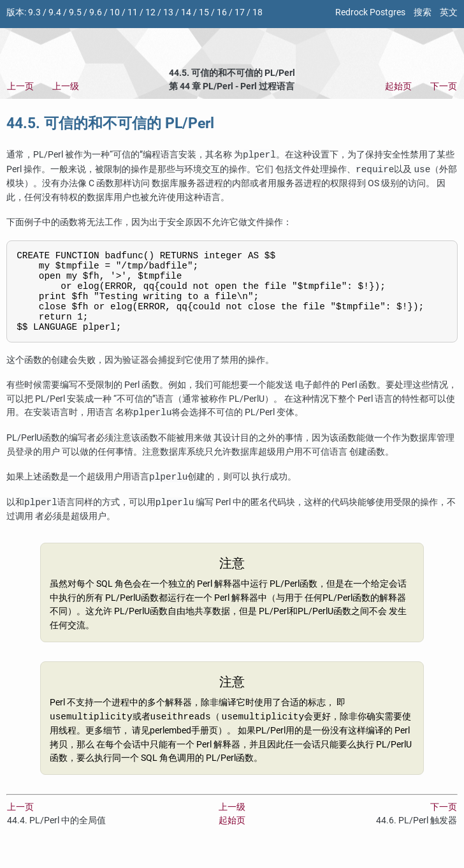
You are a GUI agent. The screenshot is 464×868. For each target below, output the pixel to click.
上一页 (20, 86)
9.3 (34, 12)
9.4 (55, 12)
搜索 (423, 12)
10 (115, 12)
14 (186, 12)
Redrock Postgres (370, 12)
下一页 (444, 86)
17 (240, 12)
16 (222, 12)
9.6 (96, 12)
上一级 (66, 86)
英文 (449, 12)
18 (257, 12)
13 (168, 12)
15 (204, 12)
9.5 (75, 12)
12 (150, 12)
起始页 (398, 86)
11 (133, 12)
